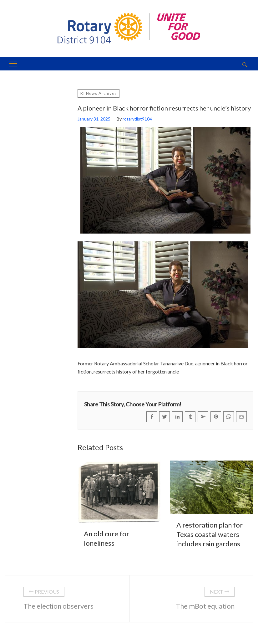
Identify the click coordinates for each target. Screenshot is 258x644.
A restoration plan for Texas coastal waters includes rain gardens (210, 534)
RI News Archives (99, 93)
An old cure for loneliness (106, 538)
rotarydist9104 (137, 119)
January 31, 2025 (94, 119)
